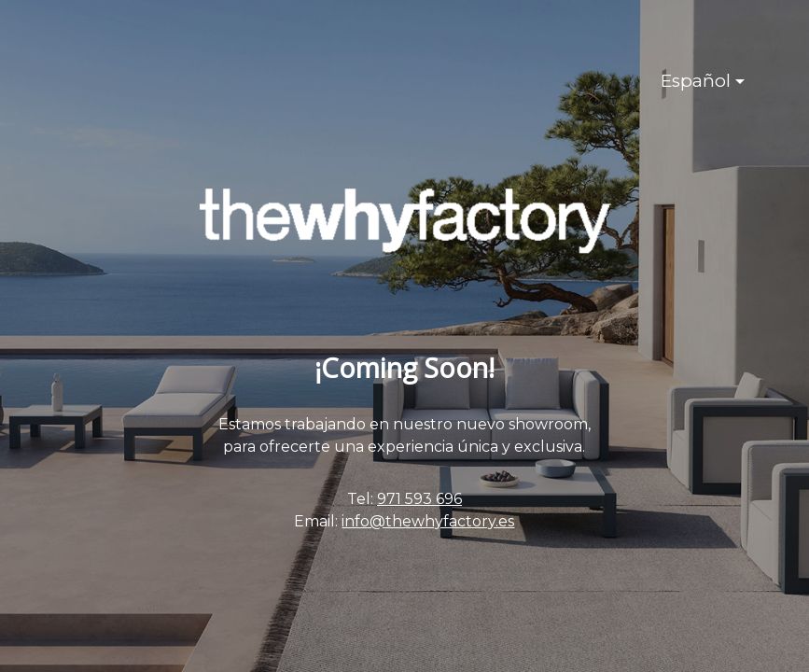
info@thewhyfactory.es (428, 521)
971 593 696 (419, 499)
